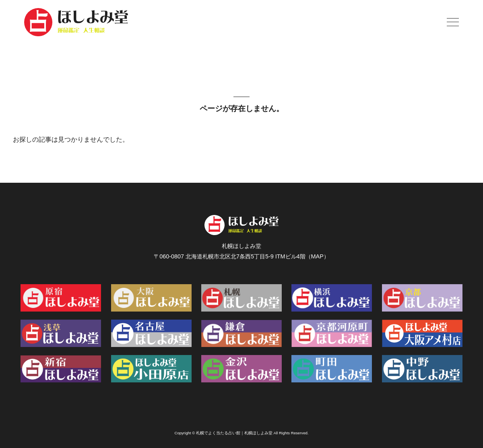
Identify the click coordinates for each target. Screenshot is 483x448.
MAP (317, 256)
